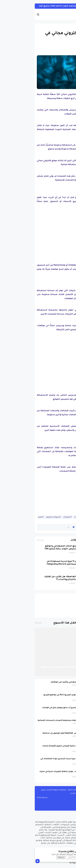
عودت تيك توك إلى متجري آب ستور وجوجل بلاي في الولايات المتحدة (35, 709)
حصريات (45, 517)
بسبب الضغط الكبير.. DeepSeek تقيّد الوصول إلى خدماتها (35, 733)
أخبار (70, 27)
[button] (36, 527)
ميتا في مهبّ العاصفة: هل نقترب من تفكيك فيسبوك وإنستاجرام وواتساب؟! (34, 578)
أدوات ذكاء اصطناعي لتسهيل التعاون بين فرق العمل (39, 667)
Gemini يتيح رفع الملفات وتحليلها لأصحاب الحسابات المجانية (33, 721)
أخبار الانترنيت (57, 517)
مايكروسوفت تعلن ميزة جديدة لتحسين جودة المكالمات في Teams (34, 760)
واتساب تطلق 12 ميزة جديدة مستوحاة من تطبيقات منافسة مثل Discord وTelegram (36, 563)
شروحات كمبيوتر (20, 517)
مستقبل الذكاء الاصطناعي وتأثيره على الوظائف (39, 682)
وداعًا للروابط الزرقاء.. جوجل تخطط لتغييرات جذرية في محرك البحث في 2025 (34, 773)
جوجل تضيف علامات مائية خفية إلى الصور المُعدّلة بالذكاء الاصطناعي (35, 747)
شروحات (34, 517)
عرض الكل (8, 540)
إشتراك (28, 857)
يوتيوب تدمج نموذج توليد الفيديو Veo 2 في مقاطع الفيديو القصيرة (36, 696)
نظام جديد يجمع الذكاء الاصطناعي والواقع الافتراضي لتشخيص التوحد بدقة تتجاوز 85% (35, 548)
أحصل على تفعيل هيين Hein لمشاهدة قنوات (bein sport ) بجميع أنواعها (38, 6)
